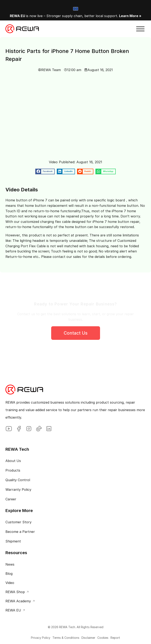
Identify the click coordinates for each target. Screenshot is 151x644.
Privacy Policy (41, 638)
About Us (13, 461)
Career (11, 499)
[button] (140, 29)
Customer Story (18, 522)
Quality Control (18, 480)
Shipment (13, 541)
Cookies (103, 638)
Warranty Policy (18, 490)
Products (13, 470)
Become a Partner (20, 532)
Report (115, 638)
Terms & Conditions (66, 638)
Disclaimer (88, 638)
